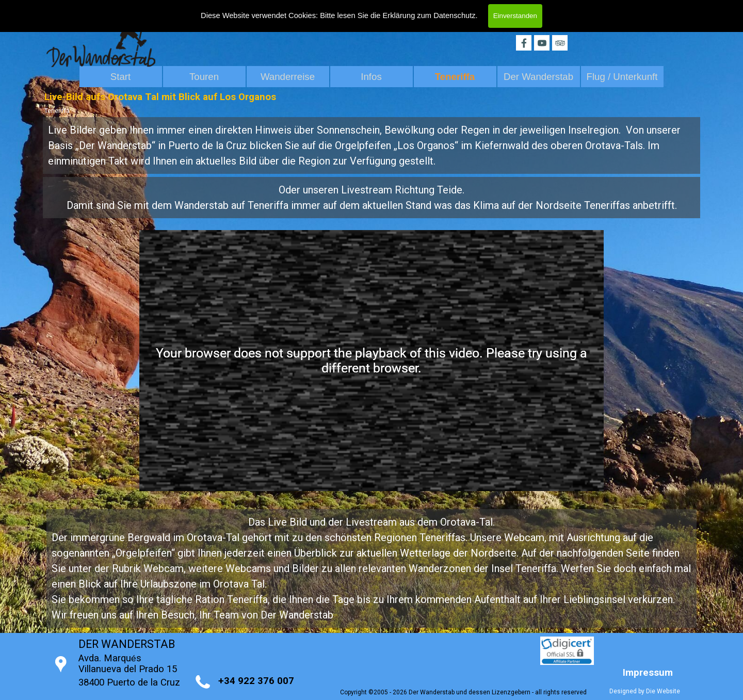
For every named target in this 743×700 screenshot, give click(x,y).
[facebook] (524, 43)
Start (120, 77)
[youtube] (542, 43)
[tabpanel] (372, 145)
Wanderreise (288, 77)
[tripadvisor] (560, 43)
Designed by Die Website (645, 691)
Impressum (648, 673)
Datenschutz (454, 14)
